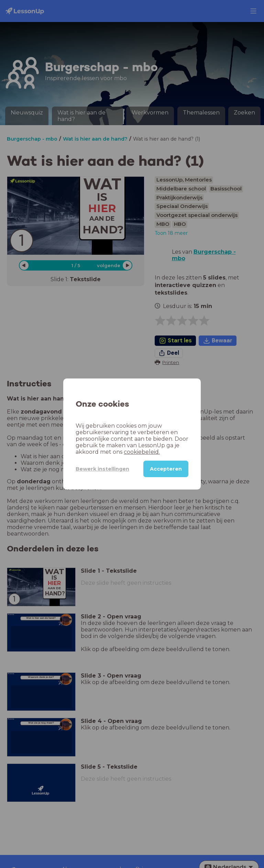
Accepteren (166, 469)
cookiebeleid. (142, 452)
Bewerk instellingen (102, 469)
